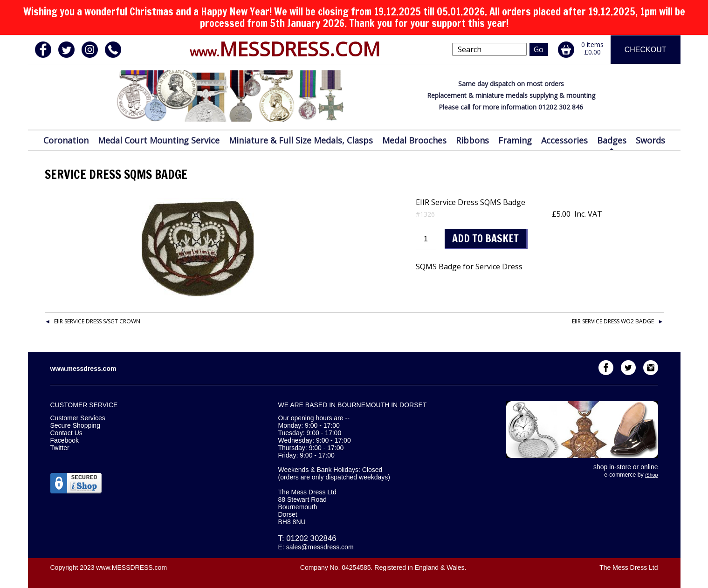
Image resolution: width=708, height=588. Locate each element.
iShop (651, 475)
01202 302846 (311, 538)
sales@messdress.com (320, 547)
